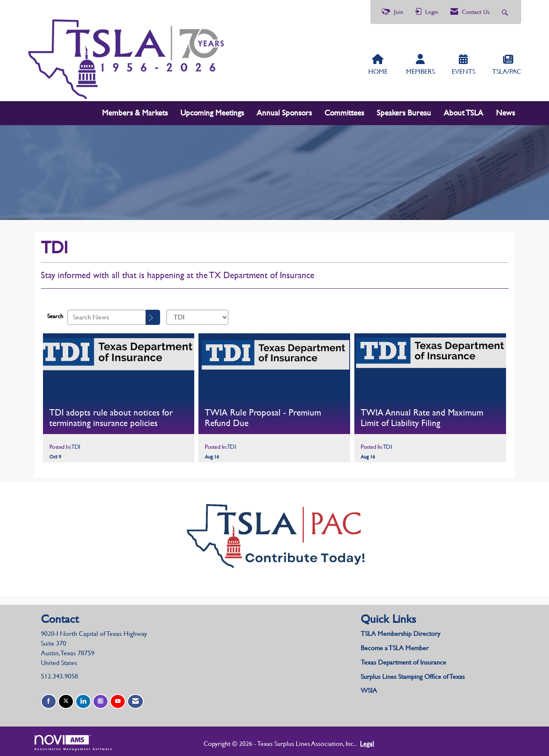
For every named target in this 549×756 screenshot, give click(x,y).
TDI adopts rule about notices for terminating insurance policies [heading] (111, 416)
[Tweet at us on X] (66, 700)
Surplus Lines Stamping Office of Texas (413, 674)
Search (55, 314)
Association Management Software (74, 741)
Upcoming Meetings (212, 111)
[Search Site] (506, 12)
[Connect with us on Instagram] (100, 700)
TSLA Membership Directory (400, 632)
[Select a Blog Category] (197, 315)
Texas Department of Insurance (404, 660)
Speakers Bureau (404, 111)
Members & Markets (135, 111)
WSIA (369, 689)
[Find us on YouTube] (118, 700)
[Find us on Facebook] (49, 700)
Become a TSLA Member (395, 646)
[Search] (153, 315)
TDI (76, 445)
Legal (345, 741)
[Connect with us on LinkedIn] (83, 700)
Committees (344, 111)
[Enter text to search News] (107, 315)
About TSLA (463, 111)
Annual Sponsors (284, 111)
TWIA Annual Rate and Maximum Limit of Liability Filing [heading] (422, 416)
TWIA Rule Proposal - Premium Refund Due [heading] (263, 416)
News (505, 111)
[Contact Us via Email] (135, 700)
